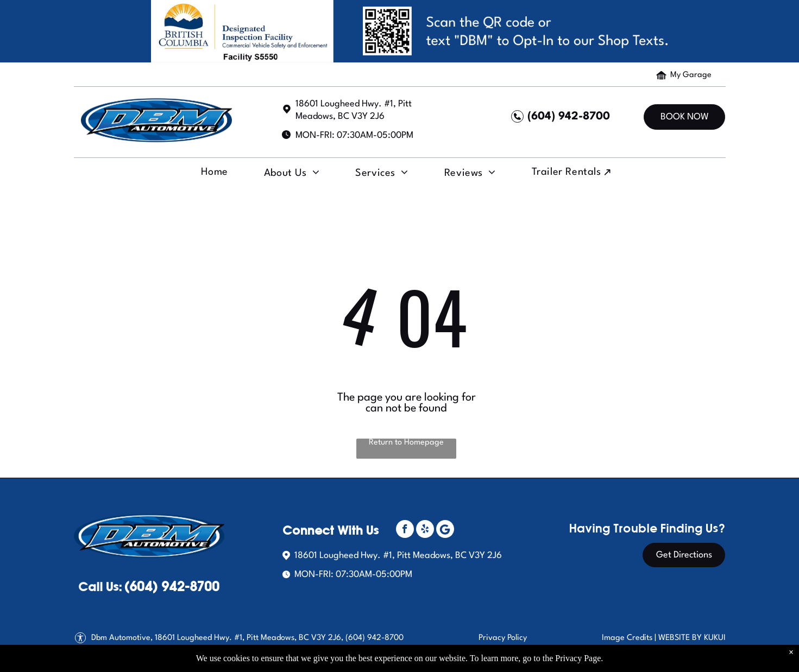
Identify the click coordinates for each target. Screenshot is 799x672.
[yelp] (425, 530)
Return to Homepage (406, 443)
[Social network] (445, 530)
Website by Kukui (692, 638)
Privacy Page (578, 658)
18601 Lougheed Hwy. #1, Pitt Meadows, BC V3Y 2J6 (398, 556)
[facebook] (405, 530)
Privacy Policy (503, 638)
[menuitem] (213, 175)
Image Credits (627, 638)
